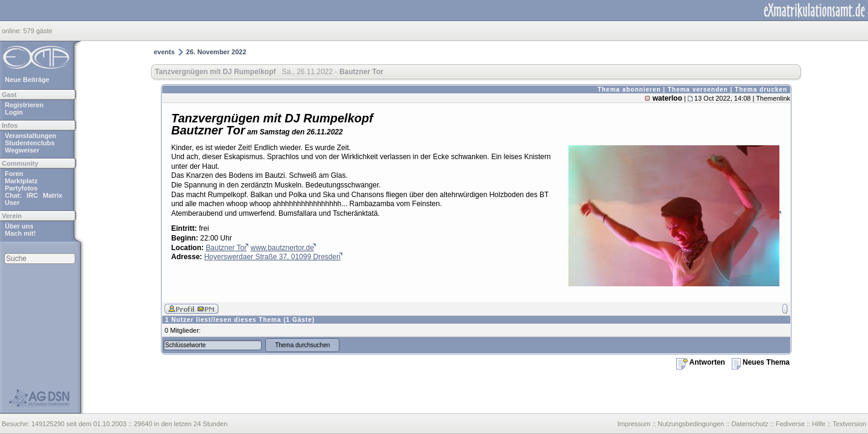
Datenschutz (750, 424)
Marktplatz (21, 181)
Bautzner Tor (226, 248)
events (164, 52)
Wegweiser (22, 150)
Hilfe (819, 424)
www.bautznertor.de (282, 248)
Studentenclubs (30, 143)
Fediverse (790, 424)
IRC (32, 195)
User (12, 203)
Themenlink (773, 98)
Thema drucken (761, 90)
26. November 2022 (216, 52)
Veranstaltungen (31, 136)
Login (14, 112)
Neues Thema (761, 362)
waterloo (667, 98)
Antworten (701, 362)
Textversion (849, 424)
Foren (14, 174)
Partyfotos (21, 188)
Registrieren (24, 105)
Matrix (52, 195)
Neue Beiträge (27, 80)
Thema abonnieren (629, 90)
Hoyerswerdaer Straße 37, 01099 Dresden (272, 257)
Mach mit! (20, 233)
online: (12, 31)
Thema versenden (698, 90)
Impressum (634, 424)
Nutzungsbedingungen (691, 424)
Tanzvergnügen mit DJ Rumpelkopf (215, 72)
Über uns (19, 226)
